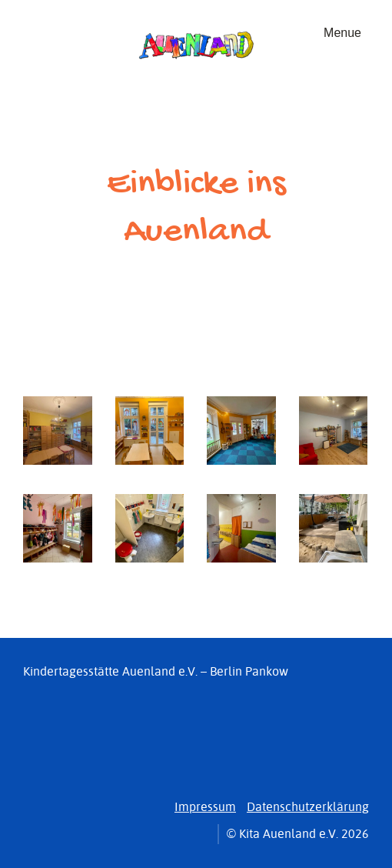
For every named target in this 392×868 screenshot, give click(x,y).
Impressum (205, 807)
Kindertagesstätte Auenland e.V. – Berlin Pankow (156, 671)
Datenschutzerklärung (308, 807)
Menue (342, 33)
